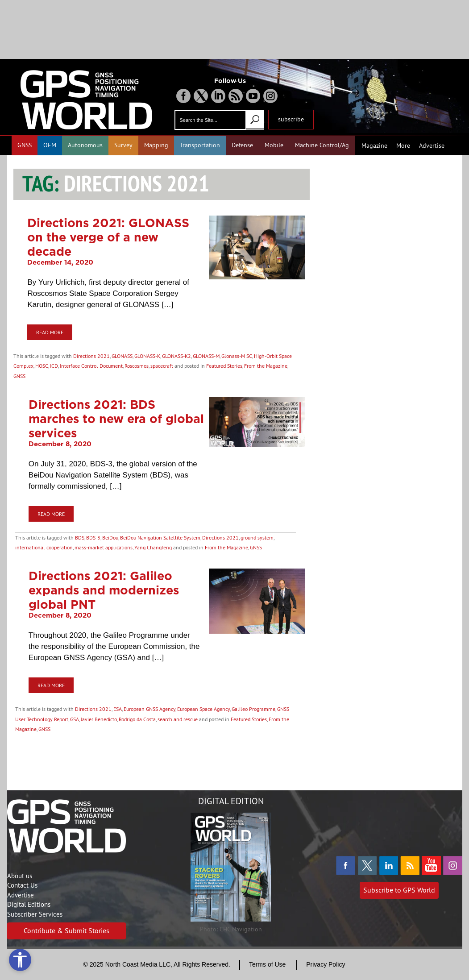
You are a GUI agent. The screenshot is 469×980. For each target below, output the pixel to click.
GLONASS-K (147, 356)
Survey (123, 145)
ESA (118, 709)
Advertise (432, 145)
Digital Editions (29, 904)
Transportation (200, 145)
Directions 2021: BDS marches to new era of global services (116, 419)
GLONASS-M (206, 356)
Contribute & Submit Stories (66, 930)
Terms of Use (267, 964)
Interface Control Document (91, 366)
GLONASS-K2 (176, 356)
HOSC (42, 366)
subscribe (291, 119)
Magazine (374, 145)
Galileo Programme (253, 709)
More (403, 145)
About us (20, 876)
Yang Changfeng (153, 547)
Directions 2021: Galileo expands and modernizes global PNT (104, 590)
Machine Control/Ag (322, 145)
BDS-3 (93, 538)
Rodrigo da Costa (137, 719)
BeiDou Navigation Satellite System (160, 538)
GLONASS (122, 356)
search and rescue (178, 719)
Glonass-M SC (237, 356)
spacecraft (162, 366)
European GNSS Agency (149, 709)
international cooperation (44, 547)
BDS (80, 538)
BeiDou (110, 538)
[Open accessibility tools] (20, 960)
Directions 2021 (91, 356)
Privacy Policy (326, 964)
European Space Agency (203, 709)
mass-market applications (104, 547)
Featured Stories (224, 366)
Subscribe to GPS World (399, 890)
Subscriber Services (35, 914)
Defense (242, 145)
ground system (257, 538)
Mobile (274, 145)
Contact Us (22, 885)
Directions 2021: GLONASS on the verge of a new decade (108, 237)
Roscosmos (137, 366)
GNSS (25, 145)
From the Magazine (266, 366)
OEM (50, 145)
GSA (75, 719)
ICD (54, 366)
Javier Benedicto (99, 719)
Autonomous (85, 145)
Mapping (156, 145)
